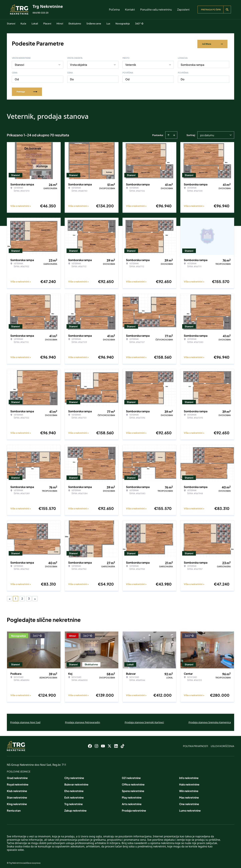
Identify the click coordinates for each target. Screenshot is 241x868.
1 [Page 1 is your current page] (16, 597)
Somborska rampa (192, 63)
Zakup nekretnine (75, 809)
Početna (114, 9)
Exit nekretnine (74, 796)
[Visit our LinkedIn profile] (116, 745)
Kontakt (130, 9)
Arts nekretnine (132, 802)
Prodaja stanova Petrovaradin (83, 721)
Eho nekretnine (74, 789)
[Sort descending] (174, 134)
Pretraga (27, 90)
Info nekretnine (189, 776)
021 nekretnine (131, 776)
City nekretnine (74, 776)
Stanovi (11, 23)
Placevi (47, 23)
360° (139, 23)
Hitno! (60, 23)
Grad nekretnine (17, 776)
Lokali (35, 23)
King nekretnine (17, 802)
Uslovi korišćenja (222, 745)
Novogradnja (123, 23)
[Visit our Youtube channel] (103, 745)
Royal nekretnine (18, 783)
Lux (108, 23)
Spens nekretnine (133, 789)
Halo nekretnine (189, 783)
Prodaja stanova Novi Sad (25, 721)
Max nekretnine (189, 796)
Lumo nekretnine (190, 809)
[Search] (227, 10)
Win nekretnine (189, 789)
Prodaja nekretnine (134, 809)
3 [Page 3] (29, 597)
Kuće (23, 23)
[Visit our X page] (109, 745)
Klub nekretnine (17, 789)
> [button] (35, 597)
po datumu (207, 134)
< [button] (10, 597)
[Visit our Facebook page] (90, 745)
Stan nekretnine (17, 796)
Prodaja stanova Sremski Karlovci (144, 721)
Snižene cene (94, 23)
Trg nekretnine (74, 802)
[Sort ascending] (168, 134)
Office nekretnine (133, 783)
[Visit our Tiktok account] (123, 745)
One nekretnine (189, 802)
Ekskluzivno (75, 23)
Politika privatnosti (196, 745)
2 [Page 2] (22, 597)
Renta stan (14, 809)
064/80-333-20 (41, 13)
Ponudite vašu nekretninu (156, 9)
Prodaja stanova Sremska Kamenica (210, 721)
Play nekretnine (132, 796)
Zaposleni (183, 9)
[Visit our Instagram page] (96, 745)
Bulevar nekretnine (76, 783)
